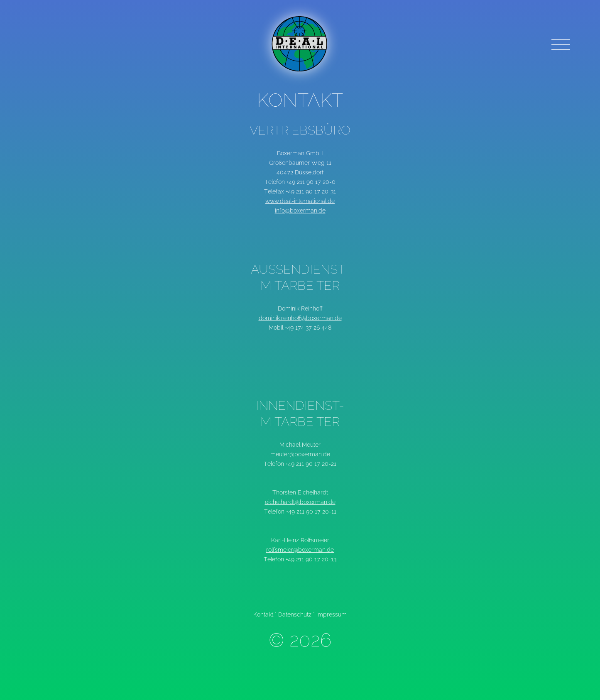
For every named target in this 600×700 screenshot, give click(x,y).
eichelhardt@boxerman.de (300, 502)
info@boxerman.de (300, 210)
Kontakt (263, 614)
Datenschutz (295, 614)
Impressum (332, 614)
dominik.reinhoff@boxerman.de (300, 318)
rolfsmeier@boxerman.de (300, 550)
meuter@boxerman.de (300, 454)
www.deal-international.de (300, 201)
